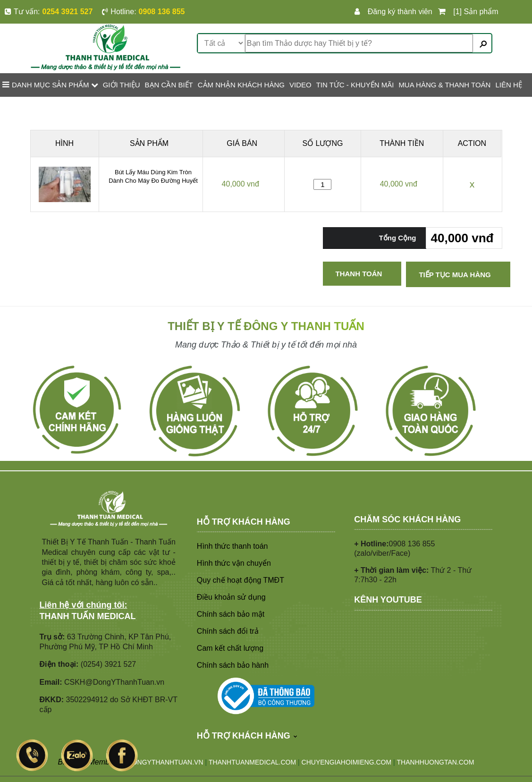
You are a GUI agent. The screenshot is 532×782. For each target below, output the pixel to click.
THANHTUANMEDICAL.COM (252, 762)
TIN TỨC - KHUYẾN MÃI (355, 85)
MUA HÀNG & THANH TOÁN (444, 85)
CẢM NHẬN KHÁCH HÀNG (241, 85)
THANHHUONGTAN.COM (436, 762)
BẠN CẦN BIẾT (169, 85)
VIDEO (300, 85)
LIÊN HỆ (508, 85)
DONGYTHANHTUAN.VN (165, 762)
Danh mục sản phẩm (50, 85)
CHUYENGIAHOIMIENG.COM (347, 762)
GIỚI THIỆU (122, 85)
